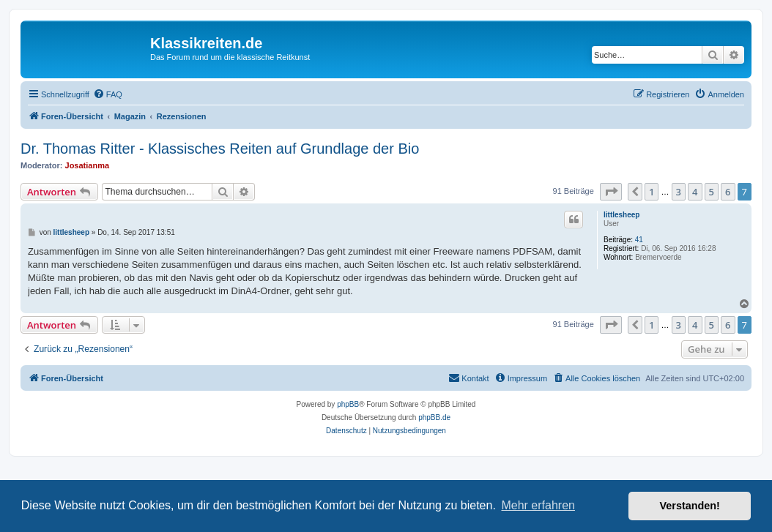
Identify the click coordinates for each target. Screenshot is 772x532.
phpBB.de (434, 417)
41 (639, 240)
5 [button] (712, 192)
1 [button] (652, 192)
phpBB (348, 404)
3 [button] (679, 192)
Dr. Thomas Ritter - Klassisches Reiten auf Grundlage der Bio (220, 149)
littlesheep (621, 215)
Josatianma (88, 165)
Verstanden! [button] (690, 506)
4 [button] (695, 192)
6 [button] (728, 192)
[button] (611, 192)
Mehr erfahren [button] (538, 505)
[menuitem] (108, 94)
